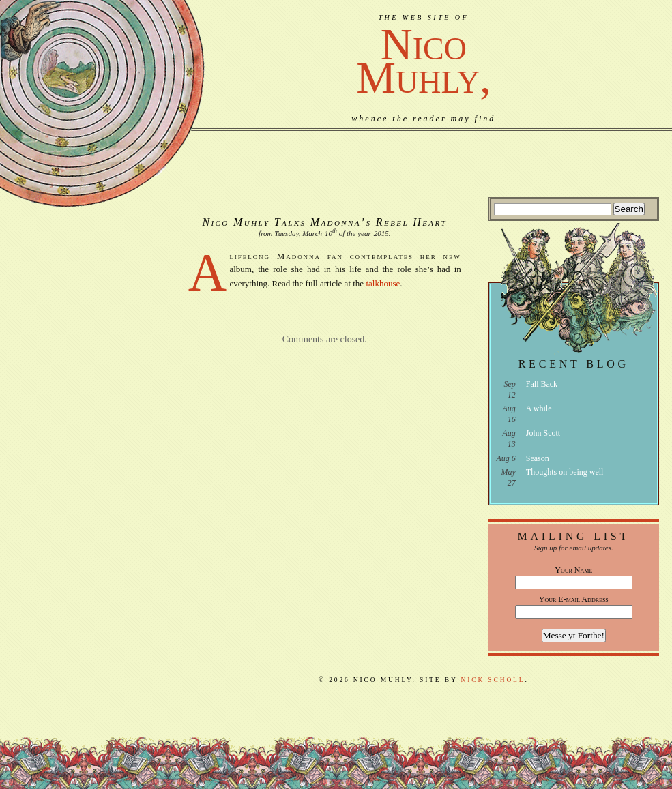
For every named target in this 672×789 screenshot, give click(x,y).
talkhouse (383, 283)
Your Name (573, 570)
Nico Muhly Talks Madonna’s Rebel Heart (324, 222)
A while (539, 408)
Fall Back (542, 384)
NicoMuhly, (423, 61)
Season (538, 458)
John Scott (543, 433)
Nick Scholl (493, 680)
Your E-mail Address (574, 599)
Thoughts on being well (565, 472)
